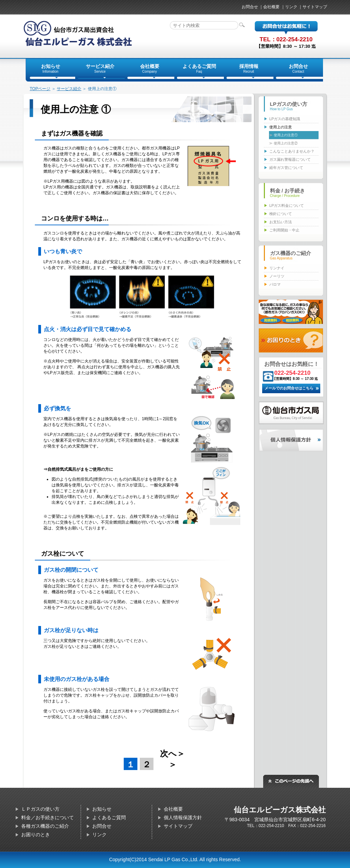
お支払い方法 (281, 222)
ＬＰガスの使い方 (40, 809)
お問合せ (250, 7)
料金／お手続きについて (48, 817)
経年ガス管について (286, 168)
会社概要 (271, 7)
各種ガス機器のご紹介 (45, 826)
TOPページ (40, 89)
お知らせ (102, 809)
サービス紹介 (69, 89)
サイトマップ (315, 7)
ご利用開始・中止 (284, 230)
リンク (291, 7)
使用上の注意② (286, 143)
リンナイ (277, 268)
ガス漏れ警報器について (290, 159)
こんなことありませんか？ (292, 151)
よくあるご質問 (109, 817)
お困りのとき (36, 835)
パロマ (275, 284)
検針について (281, 214)
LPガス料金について (287, 205)
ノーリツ (277, 276)
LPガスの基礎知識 (285, 119)
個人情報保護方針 (183, 817)
